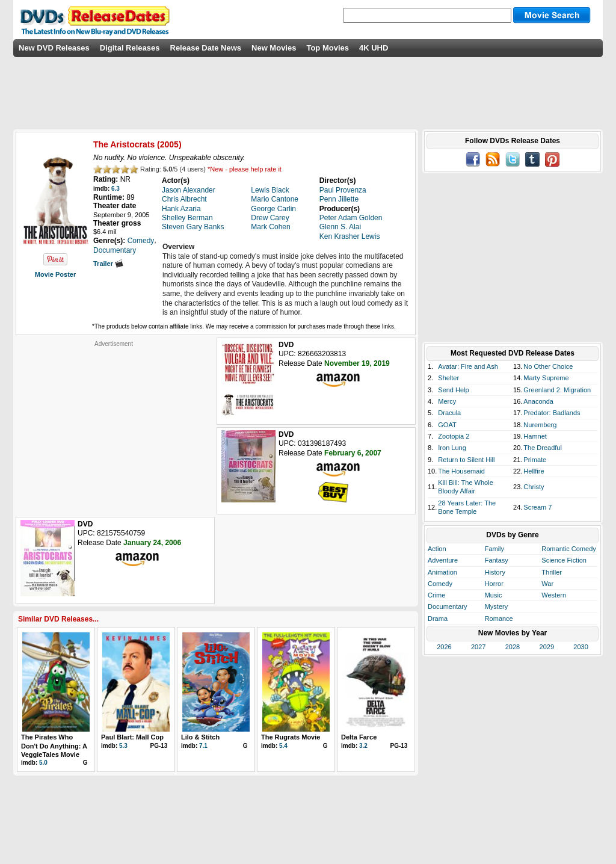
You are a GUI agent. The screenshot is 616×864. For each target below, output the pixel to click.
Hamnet (535, 436)
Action (437, 549)
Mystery (497, 606)
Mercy (447, 401)
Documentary (447, 606)
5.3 (123, 746)
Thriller (552, 572)
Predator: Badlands (552, 413)
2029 (547, 647)
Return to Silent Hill (466, 460)
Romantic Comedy (568, 549)
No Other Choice (548, 366)
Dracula (449, 413)
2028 (513, 647)
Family (494, 549)
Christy (534, 487)
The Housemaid (461, 471)
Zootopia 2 (454, 436)
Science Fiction (564, 560)
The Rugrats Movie (291, 737)
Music (494, 595)
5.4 (283, 746)
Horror (494, 584)
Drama (438, 619)
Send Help (453, 390)
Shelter (448, 378)
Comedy (440, 584)
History (495, 572)
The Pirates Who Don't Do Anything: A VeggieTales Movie (54, 746)
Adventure (443, 560)
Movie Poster (55, 274)
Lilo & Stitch (200, 737)
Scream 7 (537, 507)
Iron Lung (452, 448)
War (547, 584)
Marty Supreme (546, 378)
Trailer (108, 264)
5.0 (43, 763)
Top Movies (328, 48)
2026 (444, 647)
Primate (535, 460)
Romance (499, 619)
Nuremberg (540, 425)
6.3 (115, 189)
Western (554, 595)
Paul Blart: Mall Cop (132, 737)
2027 (478, 647)
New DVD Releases (54, 48)
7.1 (203, 746)
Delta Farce (359, 737)
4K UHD (374, 48)
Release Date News (206, 48)
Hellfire (534, 471)
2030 (581, 647)
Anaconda (538, 401)
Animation (442, 572)
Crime (436, 595)
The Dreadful (543, 448)
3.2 (363, 746)
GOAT (447, 425)
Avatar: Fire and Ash (468, 366)
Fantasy (497, 560)
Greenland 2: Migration (557, 390)
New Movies (274, 48)
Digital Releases (130, 48)
